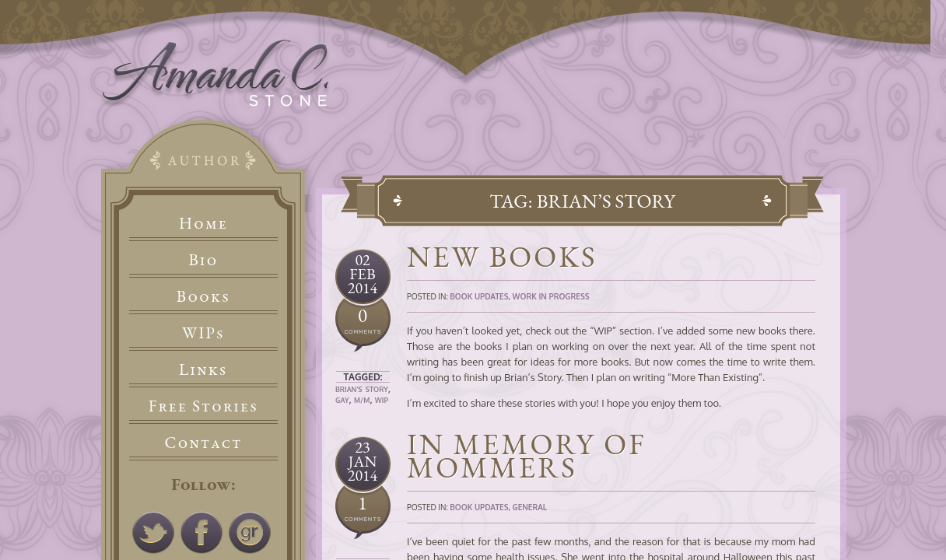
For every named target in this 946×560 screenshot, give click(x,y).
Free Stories (204, 406)
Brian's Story (362, 389)
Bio (204, 259)
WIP (382, 400)
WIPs (203, 332)
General (529, 507)
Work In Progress (550, 296)
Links (203, 369)
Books (203, 296)
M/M (362, 400)
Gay (342, 400)
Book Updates (479, 296)
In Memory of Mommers (527, 455)
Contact (204, 442)
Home (203, 223)
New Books (502, 256)
